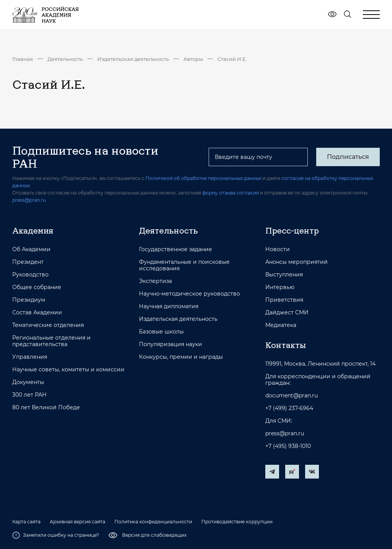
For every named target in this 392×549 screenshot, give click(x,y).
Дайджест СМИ (287, 313)
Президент (28, 262)
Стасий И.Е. (232, 59)
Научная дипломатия (169, 306)
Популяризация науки (171, 344)
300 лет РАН (29, 395)
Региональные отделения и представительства (51, 341)
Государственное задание (176, 249)
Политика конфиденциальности (153, 522)
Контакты (286, 345)
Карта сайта (26, 522)
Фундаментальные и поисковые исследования (184, 265)
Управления (30, 357)
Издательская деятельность (133, 59)
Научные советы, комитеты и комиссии (68, 370)
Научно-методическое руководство (189, 294)
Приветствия (284, 300)
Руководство (30, 275)
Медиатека (281, 325)
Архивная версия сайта (78, 522)
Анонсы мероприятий (296, 262)
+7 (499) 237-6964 (289, 408)
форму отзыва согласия (230, 193)
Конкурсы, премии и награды (181, 357)
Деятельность (65, 59)
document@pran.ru (292, 396)
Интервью (280, 287)
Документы (28, 382)
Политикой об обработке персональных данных (203, 178)
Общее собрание (37, 287)
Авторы (193, 59)
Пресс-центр (292, 230)
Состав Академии (37, 313)
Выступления (284, 275)
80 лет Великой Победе (46, 408)
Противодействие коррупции (237, 522)
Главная (23, 59)
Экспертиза (155, 281)
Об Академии (31, 249)
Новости (278, 249)
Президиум (29, 300)
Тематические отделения (48, 325)
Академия (33, 230)
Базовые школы (161, 332)
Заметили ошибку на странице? (56, 535)
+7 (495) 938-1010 (288, 446)
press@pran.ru (29, 200)
